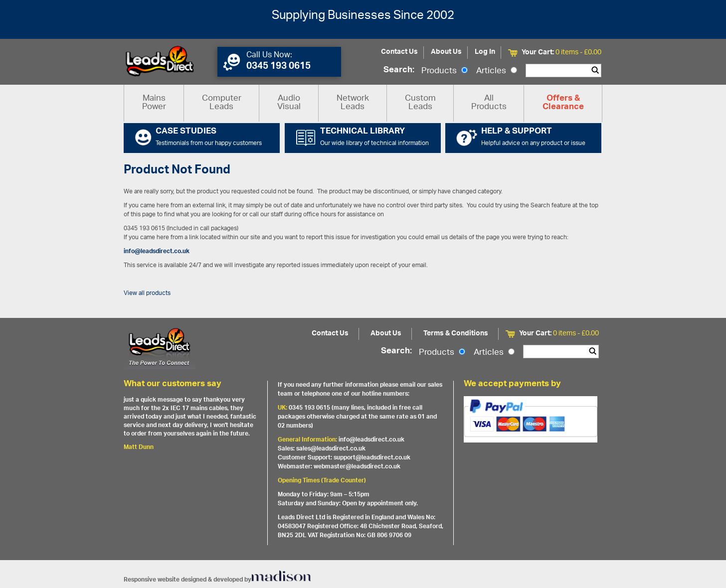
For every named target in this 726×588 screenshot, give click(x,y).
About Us (446, 52)
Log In (485, 52)
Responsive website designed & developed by (217, 580)
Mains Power (154, 103)
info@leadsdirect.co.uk (157, 251)
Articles (497, 71)
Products (445, 71)
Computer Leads (222, 103)
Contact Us (399, 52)
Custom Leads (420, 103)
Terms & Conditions (456, 334)
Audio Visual (289, 103)
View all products (147, 293)
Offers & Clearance (563, 103)
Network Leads (353, 103)
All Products (489, 103)
